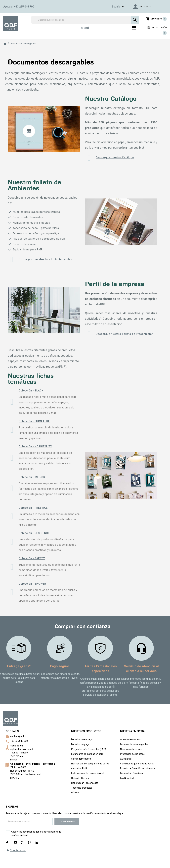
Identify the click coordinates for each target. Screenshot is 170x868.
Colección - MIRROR (32, 477)
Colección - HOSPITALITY (35, 446)
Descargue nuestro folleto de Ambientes (45, 259)
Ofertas (75, 793)
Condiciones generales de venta (137, 764)
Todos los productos (82, 788)
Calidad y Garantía (81, 778)
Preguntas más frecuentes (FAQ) (89, 749)
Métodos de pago (80, 744)
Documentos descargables (134, 744)
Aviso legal (126, 759)
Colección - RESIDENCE (34, 533)
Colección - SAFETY (32, 558)
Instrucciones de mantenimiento (88, 773)
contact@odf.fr (18, 736)
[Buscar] (85, 20)
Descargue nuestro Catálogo (115, 157)
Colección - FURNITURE (34, 421)
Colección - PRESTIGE (33, 508)
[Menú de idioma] (113, 7)
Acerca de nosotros (130, 739)
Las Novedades (128, 778)
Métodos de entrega (82, 739)
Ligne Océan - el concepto (85, 783)
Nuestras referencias (131, 749)
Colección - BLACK (31, 391)
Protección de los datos (132, 754)
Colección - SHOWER (32, 584)
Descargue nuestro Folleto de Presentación (125, 334)
